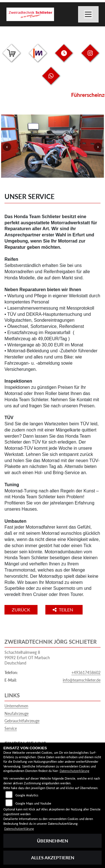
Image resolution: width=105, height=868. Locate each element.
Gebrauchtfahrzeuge (22, 721)
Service (11, 728)
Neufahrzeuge (17, 713)
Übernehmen (53, 841)
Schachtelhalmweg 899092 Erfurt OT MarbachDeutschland (27, 657)
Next (98, 147)
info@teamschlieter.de (82, 680)
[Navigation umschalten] (88, 14)
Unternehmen (16, 706)
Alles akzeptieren (53, 857)
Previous (7, 147)
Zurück (21, 610)
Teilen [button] (63, 610)
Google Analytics (27, 795)
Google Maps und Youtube (33, 803)
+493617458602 (86, 672)
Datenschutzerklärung (74, 771)
